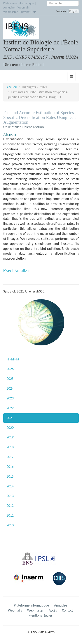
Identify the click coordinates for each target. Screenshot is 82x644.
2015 (10, 476)
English (74, 11)
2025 (10, 379)
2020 (10, 428)
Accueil (12, 87)
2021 (10, 418)
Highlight (13, 359)
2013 (10, 496)
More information (16, 270)
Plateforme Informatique (19, 3)
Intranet (26, 12)
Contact (68, 610)
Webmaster (10, 12)
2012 (10, 506)
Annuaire (9, 8)
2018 (10, 447)
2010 (10, 525)
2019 (10, 437)
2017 (10, 457)
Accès (53, 610)
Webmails (24, 8)
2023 (10, 398)
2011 (10, 515)
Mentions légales (40, 615)
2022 (10, 408)
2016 (10, 467)
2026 (10, 369)
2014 (10, 486)
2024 (10, 388)
